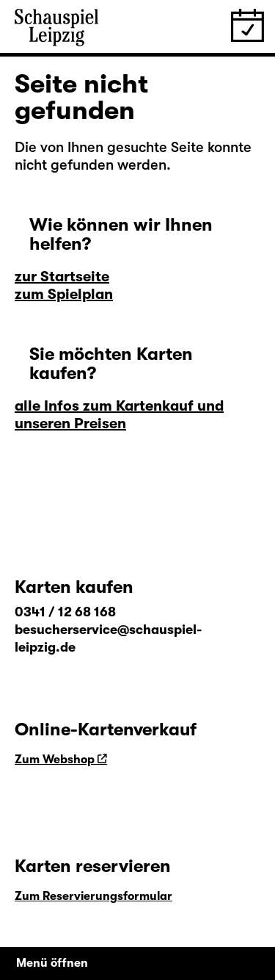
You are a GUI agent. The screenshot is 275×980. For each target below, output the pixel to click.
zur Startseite (62, 277)
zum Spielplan (64, 294)
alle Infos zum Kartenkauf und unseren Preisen (119, 415)
